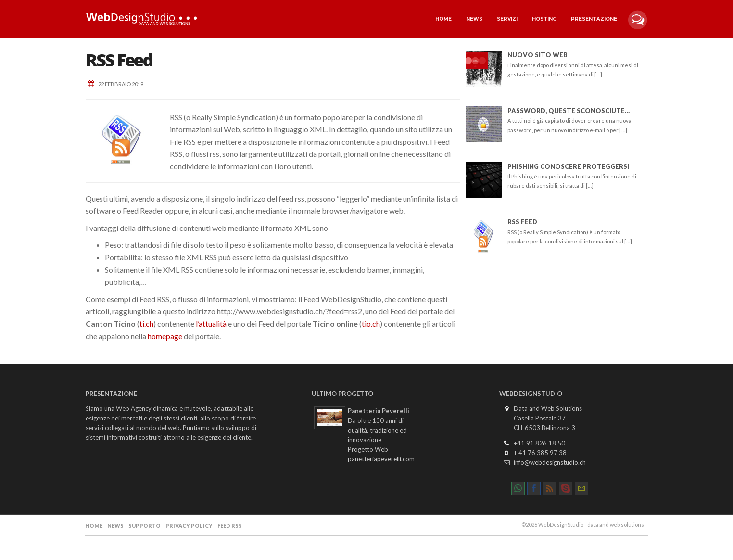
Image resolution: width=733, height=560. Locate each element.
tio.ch (371, 324)
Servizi (507, 19)
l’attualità (211, 324)
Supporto (145, 526)
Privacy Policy (189, 526)
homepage (165, 336)
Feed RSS (230, 526)
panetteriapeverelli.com (381, 459)
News (474, 19)
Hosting (544, 19)
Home (443, 19)
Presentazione (594, 19)
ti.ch (146, 324)
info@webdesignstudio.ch (550, 462)
